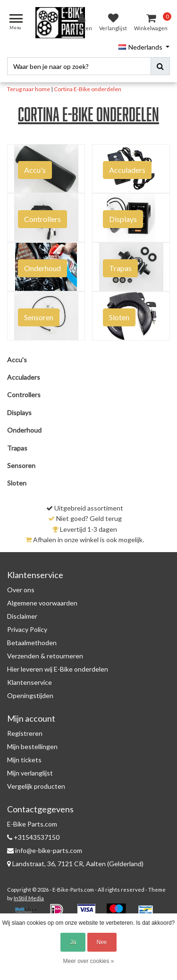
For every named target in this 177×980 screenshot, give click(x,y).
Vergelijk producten (36, 786)
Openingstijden (30, 695)
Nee (102, 942)
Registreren (25, 733)
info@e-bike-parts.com (45, 850)
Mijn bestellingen (32, 746)
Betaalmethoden (32, 643)
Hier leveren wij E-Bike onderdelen (58, 669)
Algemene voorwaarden (42, 603)
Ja (73, 942)
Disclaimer (22, 616)
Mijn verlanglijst (30, 773)
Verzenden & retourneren (45, 656)
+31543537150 (33, 837)
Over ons (21, 590)
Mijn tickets (24, 760)
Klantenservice (29, 682)
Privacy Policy (27, 629)
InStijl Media (29, 898)
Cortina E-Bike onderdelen (88, 89)
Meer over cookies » (88, 961)
